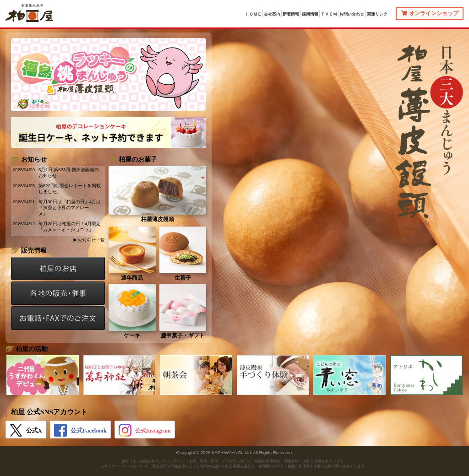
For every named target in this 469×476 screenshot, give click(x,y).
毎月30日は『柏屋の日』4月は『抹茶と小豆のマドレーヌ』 (70, 208)
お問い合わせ (352, 14)
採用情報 (310, 14)
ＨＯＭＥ (253, 14)
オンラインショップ (430, 13)
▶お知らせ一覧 (89, 240)
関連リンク (377, 14)
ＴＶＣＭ (329, 14)
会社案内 (272, 14)
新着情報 (291, 14)
